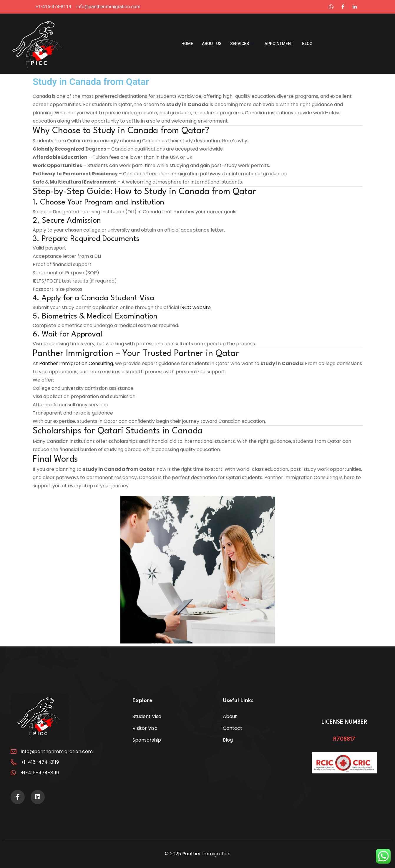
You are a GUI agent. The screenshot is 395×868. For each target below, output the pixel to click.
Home (187, 44)
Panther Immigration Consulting (76, 363)
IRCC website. (196, 307)
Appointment (279, 44)
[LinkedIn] (331, 7)
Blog (307, 44)
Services (242, 44)
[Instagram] (343, 7)
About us (212, 44)
